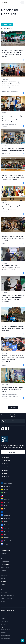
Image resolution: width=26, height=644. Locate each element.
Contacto (3, 624)
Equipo (3, 559)
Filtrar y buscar (7, 25)
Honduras (3, 417)
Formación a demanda (7, 598)
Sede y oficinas (17, 415)
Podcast (3, 590)
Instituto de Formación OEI (8, 596)
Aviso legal (4, 633)
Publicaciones (5, 576)
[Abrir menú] (2, 2)
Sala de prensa (5, 621)
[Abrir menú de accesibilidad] (22, 641)
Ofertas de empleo (6, 613)
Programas (4, 570)
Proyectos (4, 573)
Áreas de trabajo (5, 567)
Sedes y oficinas (5, 562)
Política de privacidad (6, 630)
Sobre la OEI (4, 553)
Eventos (3, 584)
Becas (3, 604)
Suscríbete (13, 452)
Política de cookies (6, 635)
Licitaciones (4, 616)
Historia (3, 556)
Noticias (3, 587)
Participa (3, 619)
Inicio (11, 415)
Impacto (3, 578)
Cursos (3, 601)
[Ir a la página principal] (6, 2)
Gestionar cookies (5, 638)
